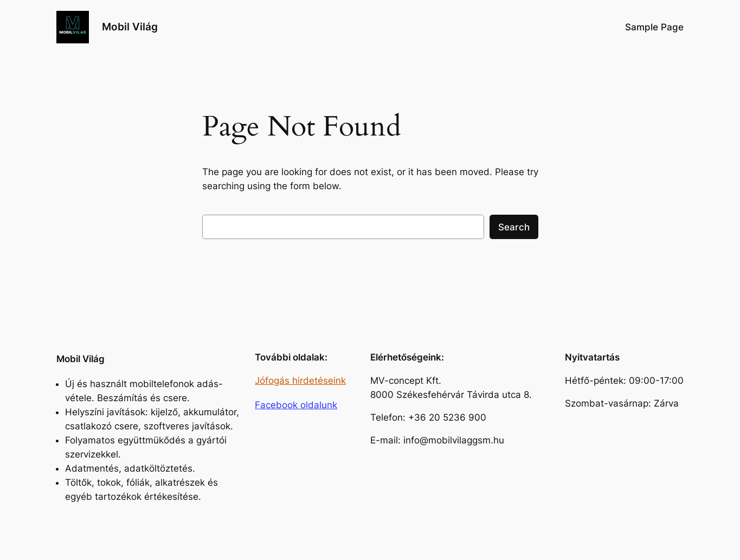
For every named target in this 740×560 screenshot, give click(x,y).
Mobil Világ (130, 27)
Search (514, 227)
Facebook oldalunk (296, 405)
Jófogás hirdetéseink (300, 381)
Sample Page (654, 27)
